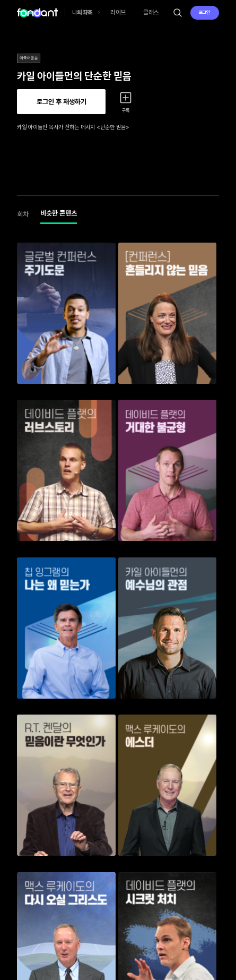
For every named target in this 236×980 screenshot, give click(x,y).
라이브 (118, 12)
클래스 (151, 12)
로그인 (204, 12)
